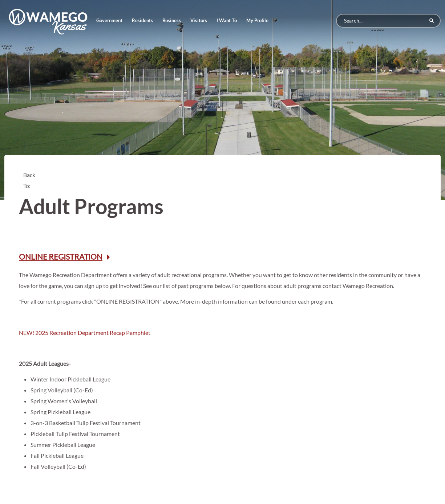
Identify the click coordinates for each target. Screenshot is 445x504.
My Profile (257, 20)
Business (172, 20)
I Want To (227, 20)
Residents (142, 20)
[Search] (388, 21)
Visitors (199, 20)
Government (109, 20)
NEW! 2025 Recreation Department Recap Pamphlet (85, 333)
